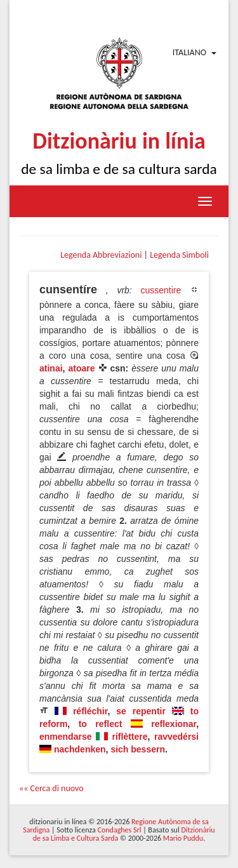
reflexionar (174, 724)
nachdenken (80, 749)
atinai (51, 368)
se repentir (141, 711)
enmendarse (65, 737)
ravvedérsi (176, 737)
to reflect (101, 724)
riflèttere (130, 737)
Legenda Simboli (179, 255)
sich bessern (138, 749)
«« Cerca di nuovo (51, 788)
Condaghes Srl (120, 830)
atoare (81, 368)
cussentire (161, 290)
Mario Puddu (183, 838)
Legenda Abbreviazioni (101, 255)
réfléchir (90, 711)
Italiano (189, 52)
